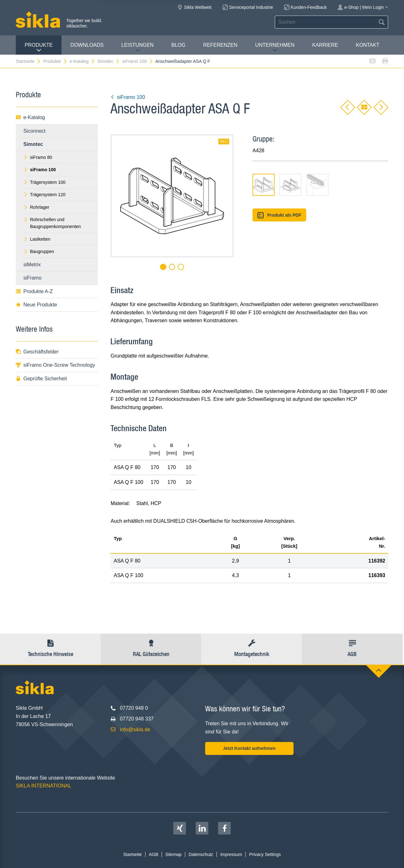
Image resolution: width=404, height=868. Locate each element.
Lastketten (37, 239)
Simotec (109, 61)
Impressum (231, 854)
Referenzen (220, 45)
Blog (178, 45)
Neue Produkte (36, 305)
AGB (154, 854)
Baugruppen (39, 251)
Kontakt (367, 45)
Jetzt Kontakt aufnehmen (249, 748)
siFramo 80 (38, 157)
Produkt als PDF (279, 215)
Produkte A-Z (34, 291)
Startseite (28, 61)
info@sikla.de (135, 729)
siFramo (33, 278)
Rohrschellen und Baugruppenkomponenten (52, 223)
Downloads (87, 45)
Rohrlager (36, 207)
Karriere (325, 45)
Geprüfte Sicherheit (41, 379)
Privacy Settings (265, 854)
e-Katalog (83, 61)
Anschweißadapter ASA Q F (183, 61)
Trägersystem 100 (44, 182)
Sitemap (173, 854)
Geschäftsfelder (37, 352)
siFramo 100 (138, 61)
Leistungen (138, 48)
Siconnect (34, 131)
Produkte (39, 48)
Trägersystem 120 (44, 195)
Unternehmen (275, 48)
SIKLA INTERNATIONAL (44, 786)
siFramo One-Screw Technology (55, 365)
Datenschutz (201, 854)
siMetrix (32, 265)
